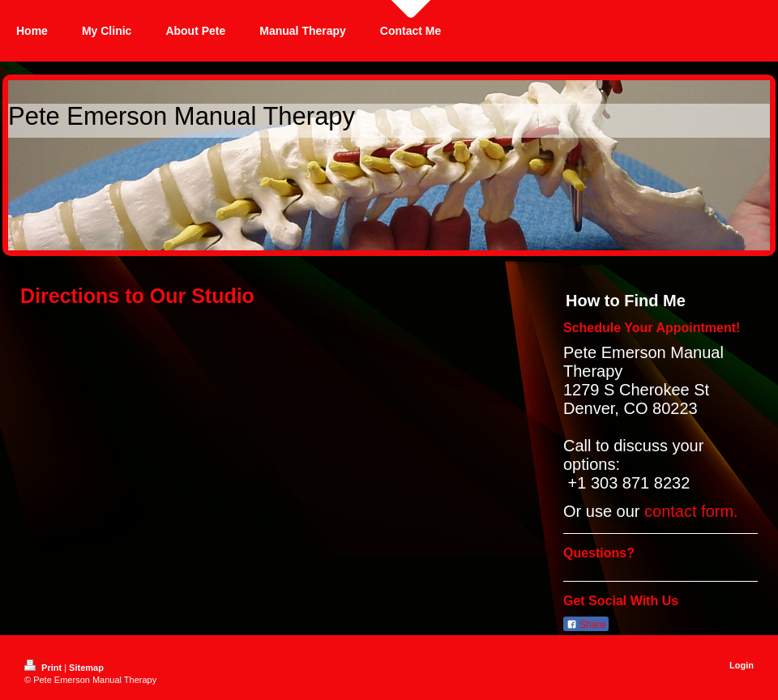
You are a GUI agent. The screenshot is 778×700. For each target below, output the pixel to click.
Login (742, 665)
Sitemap (86, 668)
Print (44, 668)
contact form (689, 511)
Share (586, 625)
